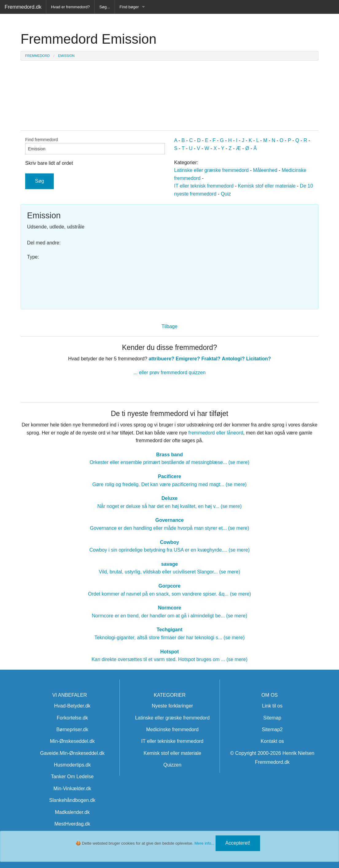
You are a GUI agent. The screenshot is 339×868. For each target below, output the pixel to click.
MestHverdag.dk (72, 824)
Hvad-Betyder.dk (72, 706)
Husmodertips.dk (72, 765)
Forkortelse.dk (72, 718)
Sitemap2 (272, 729)
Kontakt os (272, 741)
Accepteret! (238, 843)
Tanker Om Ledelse (72, 777)
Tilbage (169, 326)
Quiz (226, 194)
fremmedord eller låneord (216, 433)
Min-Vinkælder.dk (72, 789)
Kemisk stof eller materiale (267, 186)
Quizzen (172, 765)
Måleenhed (265, 170)
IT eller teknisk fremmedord (204, 186)
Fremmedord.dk (23, 7)
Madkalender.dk (72, 812)
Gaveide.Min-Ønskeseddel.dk (72, 753)
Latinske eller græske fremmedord (211, 170)
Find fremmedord (95, 146)
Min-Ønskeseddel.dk (72, 741)
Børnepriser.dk (72, 729)
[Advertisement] (243, 254)
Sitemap (272, 718)
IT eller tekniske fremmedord (172, 741)
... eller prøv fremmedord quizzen (170, 373)
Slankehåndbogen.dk (72, 800)
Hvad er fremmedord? (70, 7)
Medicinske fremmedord (172, 729)
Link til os (272, 706)
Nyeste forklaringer (172, 706)
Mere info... (204, 843)
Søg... (105, 7)
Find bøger (129, 7)
